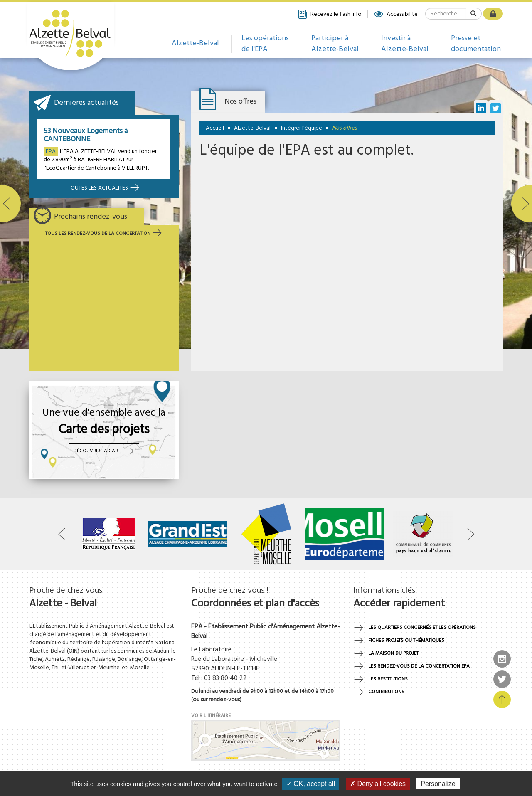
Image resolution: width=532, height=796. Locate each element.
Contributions (386, 692)
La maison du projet (393, 653)
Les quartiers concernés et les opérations (422, 628)
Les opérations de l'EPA (265, 44)
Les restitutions (388, 679)
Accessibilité (395, 14)
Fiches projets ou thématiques (406, 641)
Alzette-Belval (195, 43)
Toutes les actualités (104, 188)
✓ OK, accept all (311, 784)
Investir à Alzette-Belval (405, 44)
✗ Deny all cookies (378, 784)
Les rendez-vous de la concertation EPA (419, 666)
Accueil (215, 128)
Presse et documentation (476, 44)
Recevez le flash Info (329, 14)
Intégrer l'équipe (302, 128)
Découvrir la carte (104, 451)
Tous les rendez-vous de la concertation (104, 234)
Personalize (438, 784)
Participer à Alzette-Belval (335, 44)
